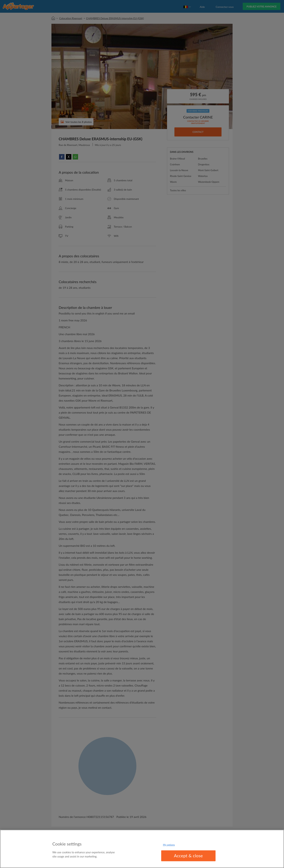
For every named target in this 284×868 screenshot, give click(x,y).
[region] (142, 849)
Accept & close (188, 856)
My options (169, 845)
